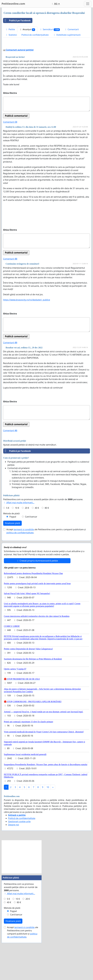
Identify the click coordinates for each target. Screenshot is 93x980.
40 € (37, 545)
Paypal (13, 554)
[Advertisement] (47, 63)
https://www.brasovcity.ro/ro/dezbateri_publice (27, 337)
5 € (8, 545)
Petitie (10, 29)
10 (48, 824)
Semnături (50, 29)
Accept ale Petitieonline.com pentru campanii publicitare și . (46, 568)
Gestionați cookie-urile (19, 859)
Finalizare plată (12, 560)
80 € (47, 545)
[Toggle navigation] (88, 4)
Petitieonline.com (13, 4)
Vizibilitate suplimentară (67, 35)
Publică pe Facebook (17, 20)
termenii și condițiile (24, 567)
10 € (17, 545)
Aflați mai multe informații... (19, 540)
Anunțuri (27, 29)
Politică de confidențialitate (35, 35)
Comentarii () (10, 159)
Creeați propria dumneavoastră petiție (37, 598)
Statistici (11, 35)
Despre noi (14, 862)
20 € (27, 545)
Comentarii (71, 29)
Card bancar (31, 554)
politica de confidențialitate (20, 570)
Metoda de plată (11, 551)
